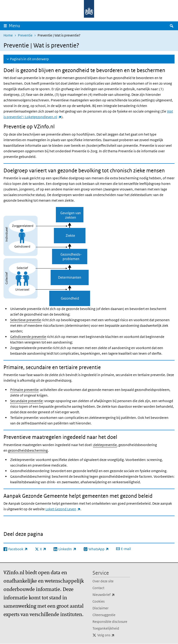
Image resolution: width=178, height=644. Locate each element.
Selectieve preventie (26, 320)
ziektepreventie (105, 445)
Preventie (25, 35)
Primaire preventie (24, 390)
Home (8, 35)
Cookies (99, 601)
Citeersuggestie (104, 615)
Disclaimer (100, 608)
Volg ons (114, 635)
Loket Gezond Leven (63, 509)
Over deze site (103, 581)
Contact (98, 588)
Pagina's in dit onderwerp (29, 59)
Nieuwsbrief (111, 595)
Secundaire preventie (26, 401)
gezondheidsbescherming (28, 450)
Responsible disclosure (110, 622)
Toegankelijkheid (106, 628)
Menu (14, 26)
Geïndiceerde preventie (28, 337)
